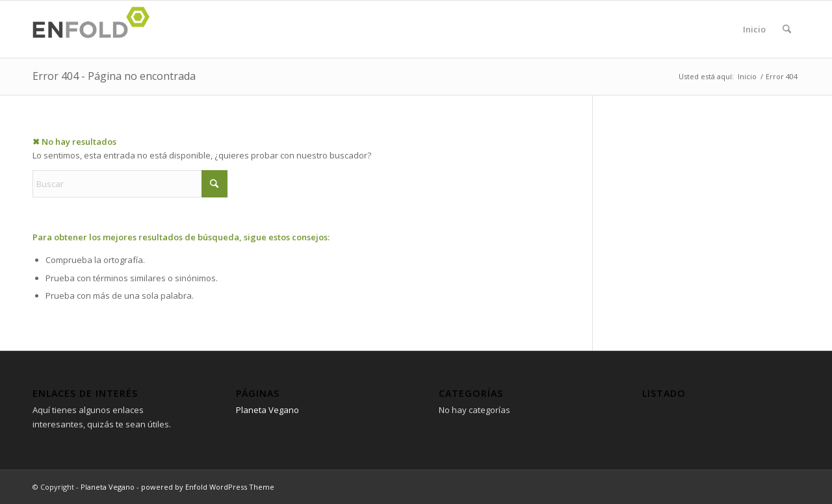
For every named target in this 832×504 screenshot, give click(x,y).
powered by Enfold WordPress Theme (208, 487)
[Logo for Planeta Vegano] (95, 29)
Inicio (754, 29)
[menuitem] (787, 29)
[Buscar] (787, 29)
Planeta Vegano (267, 410)
